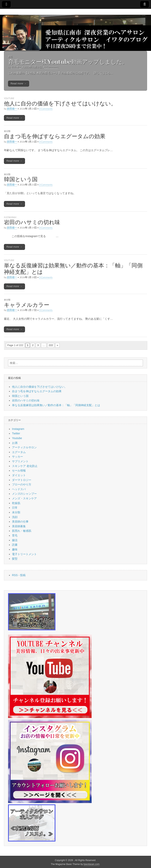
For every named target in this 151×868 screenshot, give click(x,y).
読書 (15, 545)
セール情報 (19, 471)
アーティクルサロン (24, 447)
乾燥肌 (16, 503)
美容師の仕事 (20, 522)
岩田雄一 (16, 67)
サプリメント (20, 461)
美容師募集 (19, 526)
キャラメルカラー (27, 305)
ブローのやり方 (22, 484)
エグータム (19, 452)
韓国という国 (21, 179)
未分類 (7, 131)
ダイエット (19, 475)
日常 (15, 508)
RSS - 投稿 (19, 575)
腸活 (15, 540)
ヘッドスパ (19, 489)
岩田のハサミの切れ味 (32, 222)
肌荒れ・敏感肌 (22, 531)
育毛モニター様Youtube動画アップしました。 (68, 62)
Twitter (16, 433)
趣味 (15, 549)
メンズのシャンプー (24, 494)
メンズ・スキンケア (24, 498)
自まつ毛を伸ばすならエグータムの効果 (55, 136)
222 (51, 345)
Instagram (10, 217)
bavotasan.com (92, 864)
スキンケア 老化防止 (25, 466)
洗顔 (15, 517)
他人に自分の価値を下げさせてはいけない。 (60, 103)
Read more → (19, 84)
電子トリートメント (24, 554)
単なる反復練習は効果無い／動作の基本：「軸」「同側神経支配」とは (73, 269)
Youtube (9, 98)
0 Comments (51, 67)
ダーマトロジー (22, 480)
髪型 (15, 559)
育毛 (10, 57)
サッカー (17, 457)
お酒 (15, 443)
